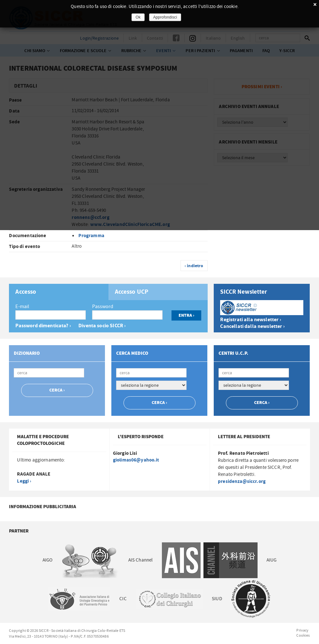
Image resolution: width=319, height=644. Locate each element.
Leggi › (24, 481)
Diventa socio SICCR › (102, 326)
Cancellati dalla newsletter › (252, 326)
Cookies (303, 635)
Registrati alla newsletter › (251, 320)
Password (103, 306)
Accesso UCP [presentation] (132, 292)
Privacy (302, 630)
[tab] (59, 292)
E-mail (22, 306)
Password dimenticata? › (43, 326)
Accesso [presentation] (26, 292)
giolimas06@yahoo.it (136, 460)
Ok (138, 17)
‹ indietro (194, 266)
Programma (91, 236)
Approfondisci (165, 17)
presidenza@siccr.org (242, 481)
